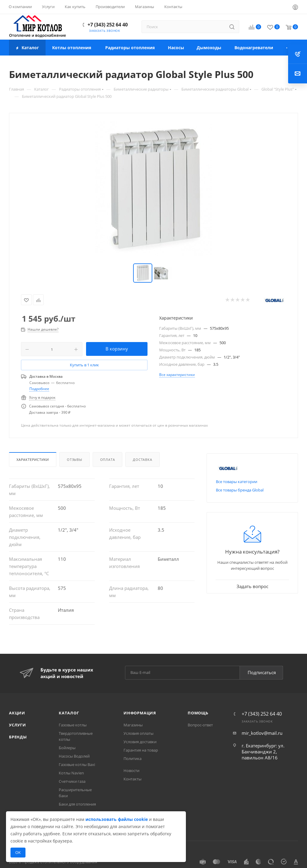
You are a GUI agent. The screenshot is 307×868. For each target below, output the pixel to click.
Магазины (133, 725)
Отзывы (75, 460)
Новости (131, 770)
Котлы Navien (71, 773)
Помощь (198, 713)
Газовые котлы (73, 725)
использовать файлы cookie (117, 819)
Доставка (142, 460)
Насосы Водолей (74, 756)
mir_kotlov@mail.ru (262, 733)
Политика (133, 758)
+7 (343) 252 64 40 (108, 25)
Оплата (108, 460)
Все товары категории (237, 482)
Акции (17, 713)
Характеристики (33, 460)
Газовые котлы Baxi (77, 764)
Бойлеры (67, 748)
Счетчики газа (72, 781)
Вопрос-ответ (200, 725)
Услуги (18, 725)
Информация (140, 713)
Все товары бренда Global (240, 490)
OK (18, 852)
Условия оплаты (139, 733)
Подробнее (39, 389)
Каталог (69, 713)
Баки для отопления (77, 804)
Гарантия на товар (141, 750)
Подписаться (262, 672)
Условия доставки (140, 742)
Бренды (18, 737)
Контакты (133, 779)
